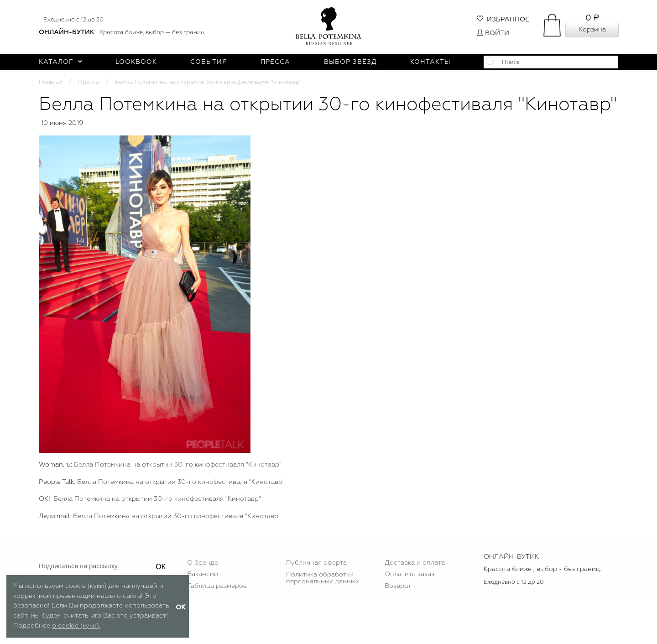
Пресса (275, 62)
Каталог (60, 62)
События (209, 62)
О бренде (203, 563)
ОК (161, 567)
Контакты (430, 62)
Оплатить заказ (409, 574)
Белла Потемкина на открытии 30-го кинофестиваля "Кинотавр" (178, 465)
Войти (493, 33)
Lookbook (136, 62)
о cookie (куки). (76, 626)
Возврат (398, 586)
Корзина (592, 30)
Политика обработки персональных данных (323, 578)
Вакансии (203, 574)
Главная (51, 82)
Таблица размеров (217, 586)
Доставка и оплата (415, 563)
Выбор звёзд (350, 62)
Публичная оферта (316, 563)
